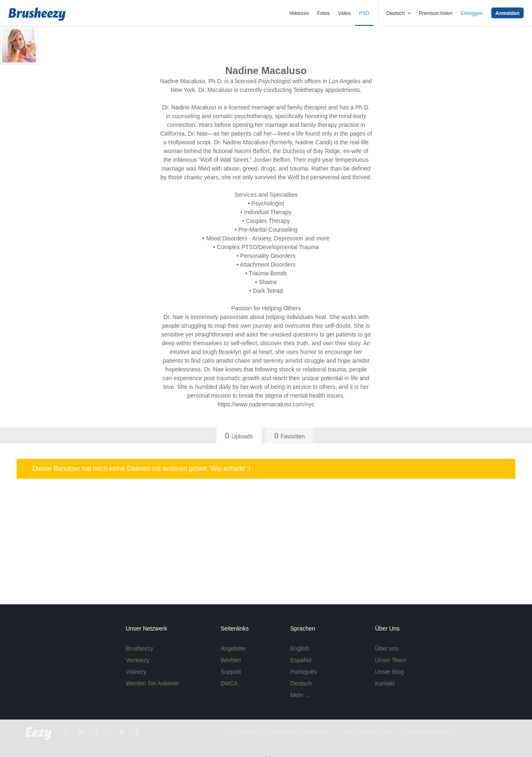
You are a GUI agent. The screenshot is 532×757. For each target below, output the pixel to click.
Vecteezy (138, 660)
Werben (231, 660)
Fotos (323, 13)
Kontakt (385, 683)
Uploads (239, 436)
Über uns (387, 648)
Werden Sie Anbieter (153, 683)
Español (301, 660)
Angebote (233, 648)
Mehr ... (300, 695)
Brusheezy (140, 648)
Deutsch (301, 683)
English (300, 648)
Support (231, 672)
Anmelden (507, 13)
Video (344, 13)
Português (303, 672)
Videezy (136, 672)
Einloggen (472, 13)
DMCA (229, 683)
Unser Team (390, 660)
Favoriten (289, 436)
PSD (364, 13)
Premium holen (436, 13)
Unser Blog (389, 672)
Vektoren (299, 13)
